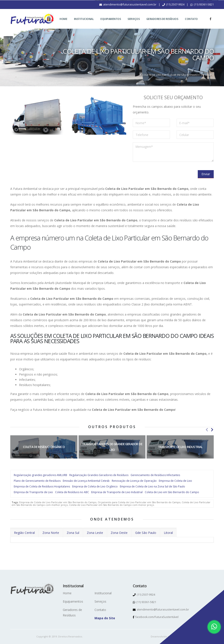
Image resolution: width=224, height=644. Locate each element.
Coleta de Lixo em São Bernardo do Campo (172, 492)
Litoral (168, 533)
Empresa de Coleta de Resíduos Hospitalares (42, 486)
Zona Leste (95, 533)
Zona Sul (73, 533)
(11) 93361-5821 (202, 10)
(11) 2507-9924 (173, 10)
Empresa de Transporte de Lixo (33, 492)
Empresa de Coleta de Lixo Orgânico (95, 486)
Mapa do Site (105, 618)
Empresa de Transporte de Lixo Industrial (117, 492)
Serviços (134, 24)
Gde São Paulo (146, 533)
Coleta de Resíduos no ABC (72, 492)
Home (63, 24)
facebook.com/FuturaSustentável (156, 617)
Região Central (24, 533)
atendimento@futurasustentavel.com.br (128, 10)
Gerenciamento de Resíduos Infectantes (155, 475)
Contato (191, 24)
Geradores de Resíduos (162, 24)
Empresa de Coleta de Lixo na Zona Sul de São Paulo (152, 486)
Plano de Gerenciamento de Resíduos (37, 481)
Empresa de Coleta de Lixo (175, 481)
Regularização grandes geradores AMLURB (40, 475)
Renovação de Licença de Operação (134, 481)
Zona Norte (51, 533)
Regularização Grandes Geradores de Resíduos (99, 475)
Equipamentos (111, 24)
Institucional (84, 24)
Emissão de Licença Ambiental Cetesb (86, 481)
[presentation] (166, 174)
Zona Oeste (119, 533)
